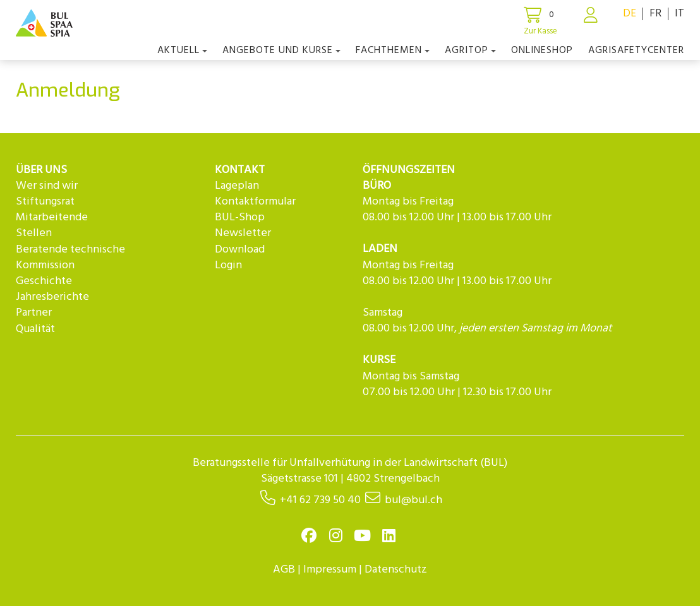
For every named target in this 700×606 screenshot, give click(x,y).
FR (655, 14)
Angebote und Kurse (281, 50)
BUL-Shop (240, 217)
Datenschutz (396, 570)
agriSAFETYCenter (636, 50)
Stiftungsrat (45, 202)
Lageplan (237, 186)
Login (228, 265)
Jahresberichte (52, 297)
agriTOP (470, 50)
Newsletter (243, 233)
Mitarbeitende (52, 217)
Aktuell (182, 50)
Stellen (34, 233)
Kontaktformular (255, 202)
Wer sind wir (47, 186)
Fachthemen (393, 50)
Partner (34, 313)
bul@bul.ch (413, 500)
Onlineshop (542, 50)
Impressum (330, 570)
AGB (284, 570)
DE (630, 14)
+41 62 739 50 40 (320, 500)
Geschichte (44, 281)
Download (240, 250)
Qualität (35, 329)
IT (679, 14)
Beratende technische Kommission (70, 258)
